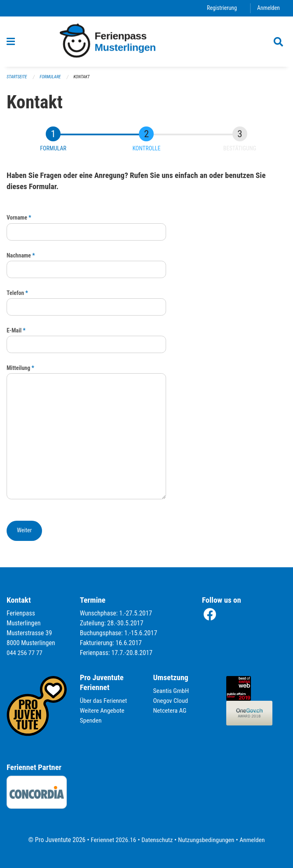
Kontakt (84, 77)
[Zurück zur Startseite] (146, 42)
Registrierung (221, 8)
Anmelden (268, 8)
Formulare (52, 77)
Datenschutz (156, 840)
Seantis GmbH (172, 691)
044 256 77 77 (25, 653)
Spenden (91, 720)
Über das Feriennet (104, 701)
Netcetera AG (171, 710)
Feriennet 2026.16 (111, 840)
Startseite (17, 77)
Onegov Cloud (171, 701)
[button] (24, 531)
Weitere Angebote (103, 710)
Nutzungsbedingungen (207, 840)
